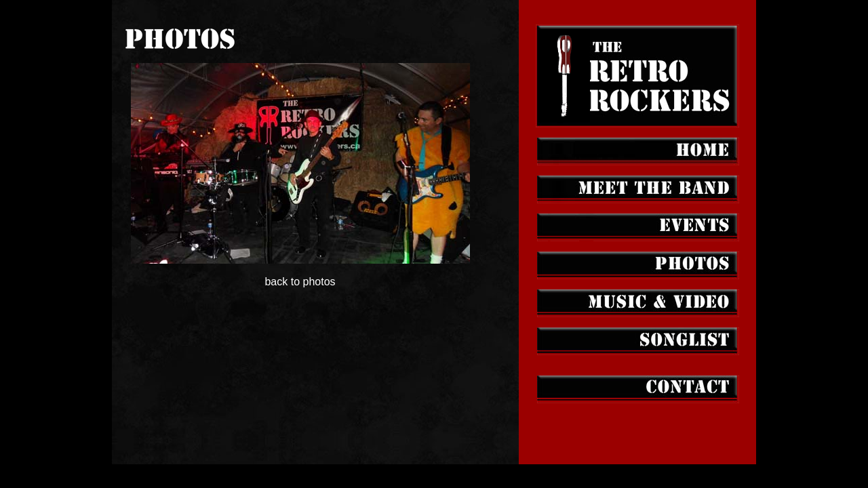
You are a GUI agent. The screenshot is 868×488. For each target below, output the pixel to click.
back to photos (300, 271)
